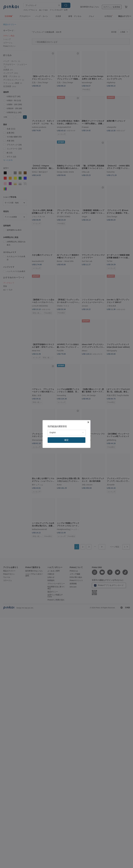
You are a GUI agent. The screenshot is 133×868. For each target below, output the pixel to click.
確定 (66, 440)
